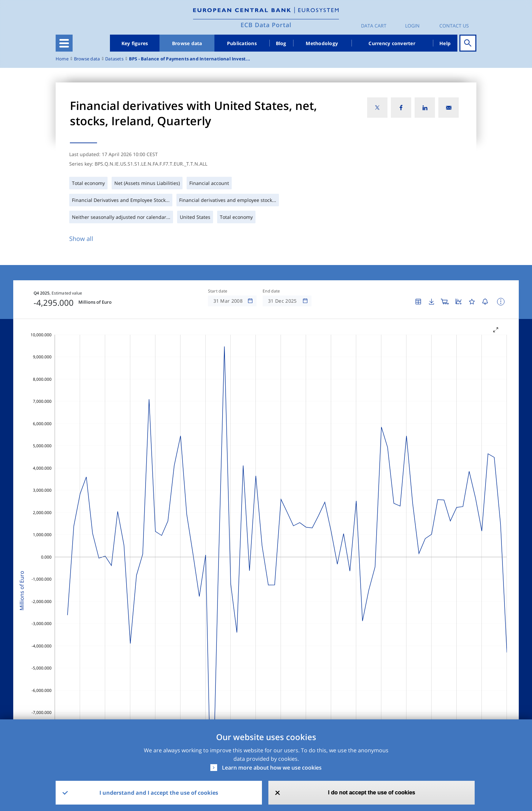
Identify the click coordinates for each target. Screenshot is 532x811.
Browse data (187, 43)
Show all (81, 239)
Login (412, 26)
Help (445, 43)
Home (62, 59)
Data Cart (374, 26)
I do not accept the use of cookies (372, 793)
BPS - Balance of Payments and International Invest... (189, 59)
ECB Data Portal (266, 25)
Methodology (322, 43)
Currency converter (392, 43)
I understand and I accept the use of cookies (159, 793)
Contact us (454, 26)
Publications (242, 43)
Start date (218, 291)
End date (271, 291)
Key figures (135, 43)
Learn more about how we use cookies (272, 768)
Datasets (114, 59)
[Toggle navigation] (64, 43)
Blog (281, 43)
